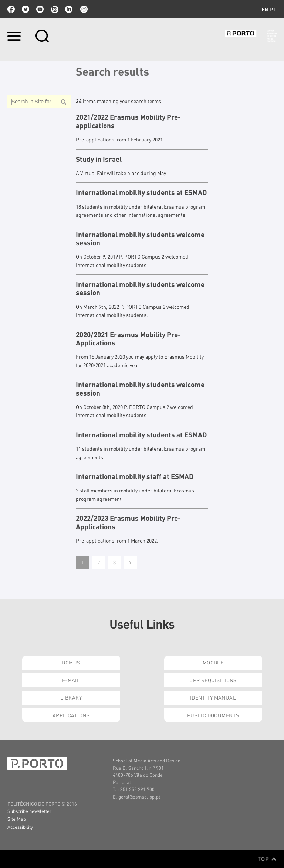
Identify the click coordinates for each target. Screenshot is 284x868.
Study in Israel (99, 159)
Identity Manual (213, 697)
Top (267, 859)
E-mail (71, 680)
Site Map (17, 819)
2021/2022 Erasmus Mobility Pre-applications (128, 121)
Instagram (83, 9)
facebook (11, 9)
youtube (40, 9)
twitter (26, 9)
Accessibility (20, 827)
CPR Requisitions (213, 680)
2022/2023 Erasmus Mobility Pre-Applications (128, 522)
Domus (71, 662)
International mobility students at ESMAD (141, 192)
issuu (54, 9)
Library (71, 697)
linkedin (69, 9)
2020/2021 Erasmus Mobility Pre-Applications (128, 339)
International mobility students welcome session (140, 239)
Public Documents (213, 715)
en (265, 9)
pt (273, 9)
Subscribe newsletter (29, 811)
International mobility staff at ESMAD (135, 476)
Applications (71, 715)
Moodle (213, 662)
